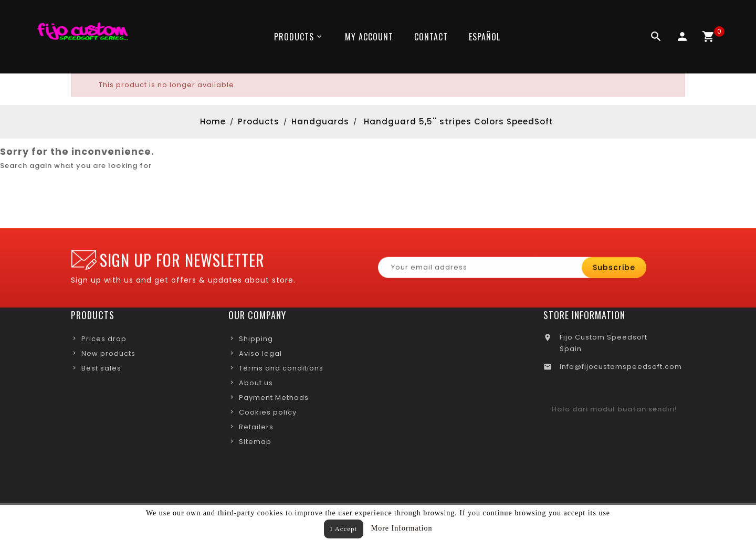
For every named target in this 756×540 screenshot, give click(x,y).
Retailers (256, 429)
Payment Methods (274, 400)
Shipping (256, 341)
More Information (402, 528)
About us (256, 385)
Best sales (101, 370)
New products (108, 356)
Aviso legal (260, 356)
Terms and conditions (281, 370)
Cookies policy (268, 414)
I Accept (344, 529)
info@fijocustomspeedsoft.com (621, 369)
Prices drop (104, 341)
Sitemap (255, 444)
